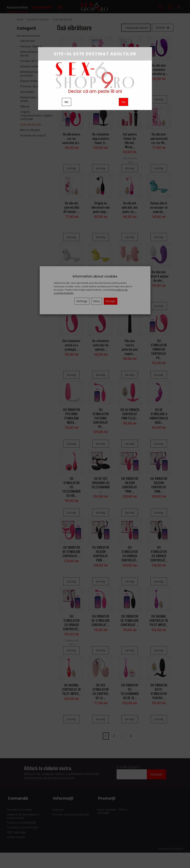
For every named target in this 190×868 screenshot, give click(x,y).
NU (67, 102)
